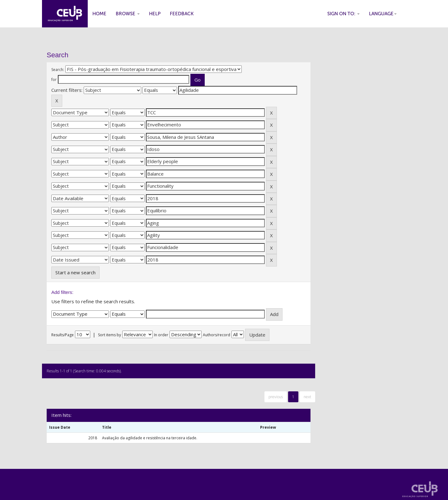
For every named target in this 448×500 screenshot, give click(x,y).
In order (161, 335)
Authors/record (217, 335)
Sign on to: (343, 14)
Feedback (182, 14)
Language (383, 14)
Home (99, 14)
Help (155, 14)
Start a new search (75, 272)
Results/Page (63, 335)
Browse (128, 14)
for (54, 80)
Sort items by (110, 335)
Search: (58, 70)
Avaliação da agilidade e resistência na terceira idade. (150, 438)
